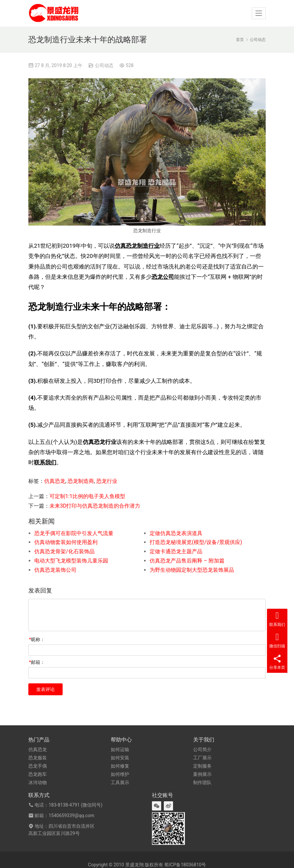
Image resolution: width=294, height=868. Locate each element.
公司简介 (202, 749)
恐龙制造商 (81, 481)
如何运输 (120, 749)
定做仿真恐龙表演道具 (176, 533)
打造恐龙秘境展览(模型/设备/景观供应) (196, 542)
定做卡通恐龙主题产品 (176, 551)
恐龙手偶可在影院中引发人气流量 (74, 533)
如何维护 (120, 774)
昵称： (37, 639)
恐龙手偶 (38, 766)
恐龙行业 (107, 481)
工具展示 (120, 782)
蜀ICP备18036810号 (185, 865)
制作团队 (202, 782)
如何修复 (120, 766)
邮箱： (37, 662)
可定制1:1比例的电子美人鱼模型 (87, 496)
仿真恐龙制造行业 (137, 246)
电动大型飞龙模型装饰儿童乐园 (71, 561)
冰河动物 (38, 782)
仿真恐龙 (55, 481)
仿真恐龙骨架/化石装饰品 (64, 551)
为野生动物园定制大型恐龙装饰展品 (192, 570)
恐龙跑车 (38, 774)
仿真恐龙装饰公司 (55, 570)
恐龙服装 (38, 758)
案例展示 (202, 774)
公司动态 (104, 65)
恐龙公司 (163, 277)
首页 (240, 40)
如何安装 (120, 758)
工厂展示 (202, 758)
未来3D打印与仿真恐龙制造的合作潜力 (95, 506)
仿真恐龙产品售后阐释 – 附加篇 (187, 561)
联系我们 (45, 462)
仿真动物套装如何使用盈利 (66, 542)
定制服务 (202, 766)
